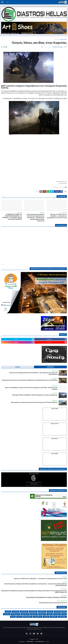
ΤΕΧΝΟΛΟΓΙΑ (38, 617)
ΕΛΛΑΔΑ (57, 39)
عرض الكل (3, 196)
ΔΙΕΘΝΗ (8, 612)
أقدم (3, 264)
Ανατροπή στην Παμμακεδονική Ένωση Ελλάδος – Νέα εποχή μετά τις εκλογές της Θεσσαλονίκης (33, 374)
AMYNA (13, 617)
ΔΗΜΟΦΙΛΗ (50, 367)
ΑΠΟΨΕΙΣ (7, 614)
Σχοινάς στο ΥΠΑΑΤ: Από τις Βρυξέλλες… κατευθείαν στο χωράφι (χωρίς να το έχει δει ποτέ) (57, 216)
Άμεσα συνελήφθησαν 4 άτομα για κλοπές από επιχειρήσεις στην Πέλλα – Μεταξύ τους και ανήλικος (31, 388)
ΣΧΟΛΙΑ (18, 367)
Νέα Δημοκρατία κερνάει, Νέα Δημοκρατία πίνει (53, 603)
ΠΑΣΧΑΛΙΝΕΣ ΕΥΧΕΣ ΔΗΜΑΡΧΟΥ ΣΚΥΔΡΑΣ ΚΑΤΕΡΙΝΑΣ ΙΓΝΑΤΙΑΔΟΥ (46, 597)
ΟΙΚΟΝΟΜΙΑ (24, 612)
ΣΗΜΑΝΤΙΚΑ (33, 612)
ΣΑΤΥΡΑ (19, 617)
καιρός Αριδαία (55, 454)
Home (48, 642)
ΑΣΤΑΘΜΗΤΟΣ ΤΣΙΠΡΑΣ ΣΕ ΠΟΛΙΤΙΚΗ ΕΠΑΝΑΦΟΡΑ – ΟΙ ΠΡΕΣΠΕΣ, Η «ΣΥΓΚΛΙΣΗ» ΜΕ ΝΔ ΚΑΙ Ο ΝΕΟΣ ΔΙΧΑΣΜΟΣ (12, 217)
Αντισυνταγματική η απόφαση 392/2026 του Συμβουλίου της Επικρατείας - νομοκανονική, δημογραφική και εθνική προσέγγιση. (35, 218)
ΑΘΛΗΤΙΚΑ (42, 614)
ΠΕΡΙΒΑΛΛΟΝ (15, 614)
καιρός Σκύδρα (55, 409)
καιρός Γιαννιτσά (55, 424)
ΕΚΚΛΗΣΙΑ (57, 614)
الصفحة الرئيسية (63, 39)
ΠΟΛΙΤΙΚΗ (15, 612)
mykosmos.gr (34, 486)
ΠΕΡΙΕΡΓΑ (54, 617)
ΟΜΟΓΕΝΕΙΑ (62, 617)
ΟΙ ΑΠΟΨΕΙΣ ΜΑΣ (40, 642)
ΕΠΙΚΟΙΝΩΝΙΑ (28, 617)
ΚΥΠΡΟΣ (46, 617)
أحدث (65, 264)
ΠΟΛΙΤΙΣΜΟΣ (25, 614)
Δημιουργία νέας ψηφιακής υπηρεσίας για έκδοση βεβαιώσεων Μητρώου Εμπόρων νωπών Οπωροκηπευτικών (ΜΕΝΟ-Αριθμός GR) (34, 591)
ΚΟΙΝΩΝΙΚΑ (56, 187)
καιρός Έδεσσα (55, 439)
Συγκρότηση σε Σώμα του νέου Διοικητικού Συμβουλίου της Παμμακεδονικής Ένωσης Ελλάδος (30, 380)
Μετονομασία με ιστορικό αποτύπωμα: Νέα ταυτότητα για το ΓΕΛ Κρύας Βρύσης (34, 402)
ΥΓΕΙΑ (64, 614)
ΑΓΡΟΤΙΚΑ (34, 614)
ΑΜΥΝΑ (50, 614)
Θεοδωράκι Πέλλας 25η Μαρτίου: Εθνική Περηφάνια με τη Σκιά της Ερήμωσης (35, 395)
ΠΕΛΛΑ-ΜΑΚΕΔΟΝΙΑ (60, 612)
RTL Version (22, 642)
